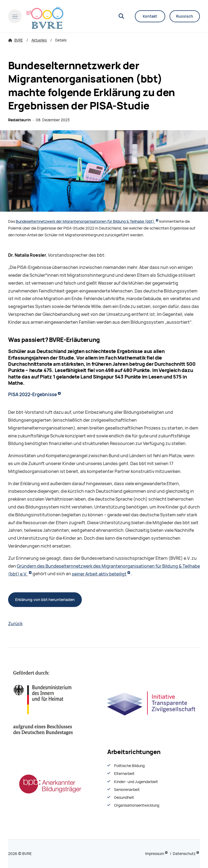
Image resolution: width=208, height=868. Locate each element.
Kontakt (150, 16)
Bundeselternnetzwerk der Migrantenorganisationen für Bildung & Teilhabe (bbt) (85, 221)
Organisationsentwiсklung (137, 805)
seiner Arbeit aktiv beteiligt (99, 574)
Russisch (185, 16)
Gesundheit (124, 797)
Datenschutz (184, 854)
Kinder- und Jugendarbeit (136, 782)
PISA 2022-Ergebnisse (32, 395)
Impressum (155, 854)
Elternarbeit (124, 774)
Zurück (15, 624)
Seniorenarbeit (127, 790)
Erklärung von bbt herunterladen (45, 600)
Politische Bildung (129, 766)
